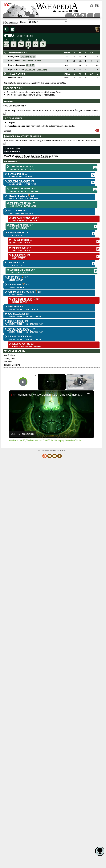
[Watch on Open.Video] (23, 434)
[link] (14, 395)
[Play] (80, 382)
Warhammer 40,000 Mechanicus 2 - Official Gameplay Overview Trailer (51, 395)
